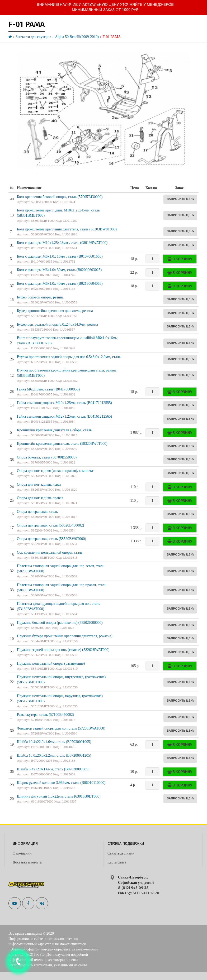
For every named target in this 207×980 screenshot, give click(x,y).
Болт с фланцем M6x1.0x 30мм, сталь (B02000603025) (59, 270)
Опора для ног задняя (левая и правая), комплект (55, 471)
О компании (22, 853)
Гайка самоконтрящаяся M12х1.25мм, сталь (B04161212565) (64, 416)
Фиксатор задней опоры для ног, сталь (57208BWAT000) (61, 728)
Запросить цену (181, 199)
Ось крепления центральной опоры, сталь (50, 552)
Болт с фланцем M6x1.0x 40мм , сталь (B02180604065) (60, 284)
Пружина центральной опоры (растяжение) (51, 663)
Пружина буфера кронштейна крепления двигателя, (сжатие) (65, 636)
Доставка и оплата (27, 862)
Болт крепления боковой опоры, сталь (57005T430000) (60, 197)
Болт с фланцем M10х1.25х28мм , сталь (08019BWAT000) (62, 243)
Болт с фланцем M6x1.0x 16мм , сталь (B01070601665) (60, 256)
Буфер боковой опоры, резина (40, 297)
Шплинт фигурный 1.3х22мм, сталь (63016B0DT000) (59, 796)
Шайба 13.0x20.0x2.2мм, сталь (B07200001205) (54, 755)
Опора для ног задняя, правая (40, 498)
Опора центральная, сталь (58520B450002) (50, 525)
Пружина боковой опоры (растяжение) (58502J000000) (60, 623)
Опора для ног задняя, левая (39, 484)
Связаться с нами (121, 853)
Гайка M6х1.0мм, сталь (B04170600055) (48, 389)
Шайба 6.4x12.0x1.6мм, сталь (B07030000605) (53, 769)
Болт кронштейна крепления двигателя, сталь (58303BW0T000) (67, 229)
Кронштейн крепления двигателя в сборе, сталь (54, 430)
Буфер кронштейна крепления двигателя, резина (55, 311)
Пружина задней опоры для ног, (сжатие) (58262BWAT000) (63, 650)
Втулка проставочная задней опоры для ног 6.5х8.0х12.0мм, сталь (69, 357)
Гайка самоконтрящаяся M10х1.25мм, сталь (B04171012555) (64, 403)
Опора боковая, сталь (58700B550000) (47, 457)
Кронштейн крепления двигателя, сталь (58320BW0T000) (62, 444)
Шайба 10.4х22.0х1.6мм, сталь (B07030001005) (54, 742)
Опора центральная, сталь (37, 512)
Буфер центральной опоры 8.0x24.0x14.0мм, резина (57, 324)
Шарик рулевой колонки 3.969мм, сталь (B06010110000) (61, 783)
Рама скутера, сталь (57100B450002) (45, 715)
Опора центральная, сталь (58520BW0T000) (51, 539)
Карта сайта (117, 862)
